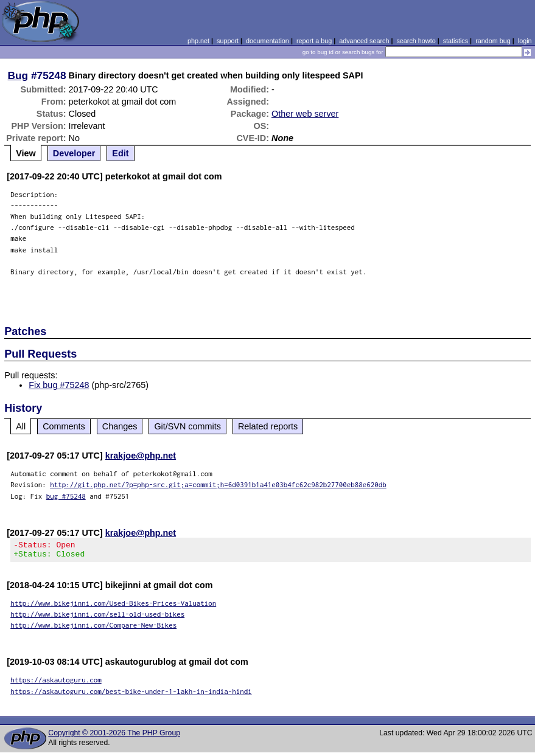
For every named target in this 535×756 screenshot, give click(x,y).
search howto (416, 41)
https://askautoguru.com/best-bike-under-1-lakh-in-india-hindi (131, 695)
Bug (18, 75)
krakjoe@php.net (141, 456)
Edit (120, 153)
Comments (64, 426)
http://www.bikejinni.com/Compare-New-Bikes (93, 629)
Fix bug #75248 (59, 385)
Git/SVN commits (187, 426)
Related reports (268, 426)
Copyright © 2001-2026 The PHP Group (114, 737)
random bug (493, 41)
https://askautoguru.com (56, 683)
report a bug (314, 41)
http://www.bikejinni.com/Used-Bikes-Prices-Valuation (113, 607)
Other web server (305, 114)
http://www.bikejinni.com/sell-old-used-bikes (97, 618)
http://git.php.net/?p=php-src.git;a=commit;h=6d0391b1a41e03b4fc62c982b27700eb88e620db (218, 484)
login (525, 41)
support (228, 41)
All (21, 426)
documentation (267, 41)
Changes (120, 426)
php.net (198, 41)
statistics (456, 41)
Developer (74, 153)
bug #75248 (66, 496)
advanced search (364, 41)
